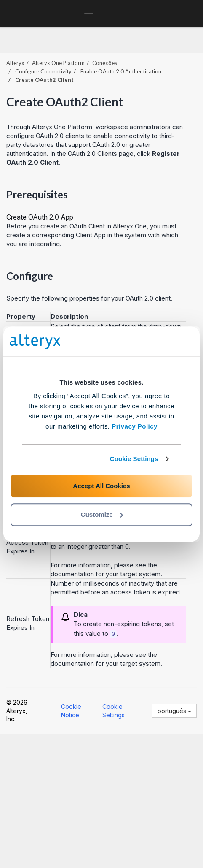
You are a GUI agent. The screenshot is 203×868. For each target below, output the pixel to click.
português (174, 711)
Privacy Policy (135, 426)
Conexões (105, 63)
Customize (102, 514)
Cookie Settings (134, 459)
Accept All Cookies (101, 486)
